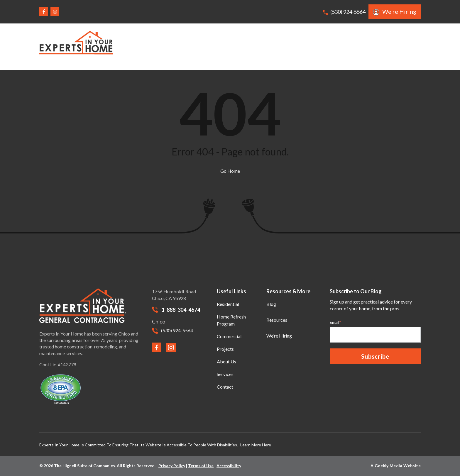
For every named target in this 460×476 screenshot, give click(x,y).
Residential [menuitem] (228, 304)
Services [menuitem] (225, 374)
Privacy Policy (172, 466)
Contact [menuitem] (225, 387)
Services (317, 46)
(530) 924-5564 (344, 12)
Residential (211, 46)
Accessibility (229, 466)
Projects (285, 46)
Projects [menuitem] (225, 349)
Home (179, 46)
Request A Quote (397, 46)
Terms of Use (201, 466)
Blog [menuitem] (271, 304)
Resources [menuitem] (277, 320)
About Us (350, 46)
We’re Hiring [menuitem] (279, 336)
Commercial (250, 46)
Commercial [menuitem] (229, 336)
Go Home (230, 171)
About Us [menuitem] (226, 361)
